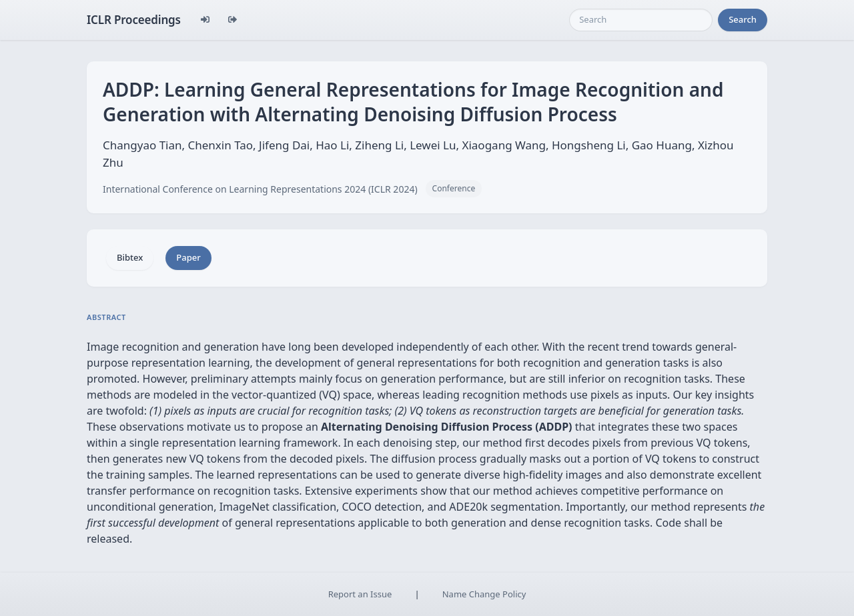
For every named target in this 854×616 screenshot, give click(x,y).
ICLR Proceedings (134, 20)
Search (743, 19)
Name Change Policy (484, 594)
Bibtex (130, 257)
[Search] (641, 20)
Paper (188, 257)
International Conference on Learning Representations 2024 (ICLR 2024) (260, 189)
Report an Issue (360, 594)
